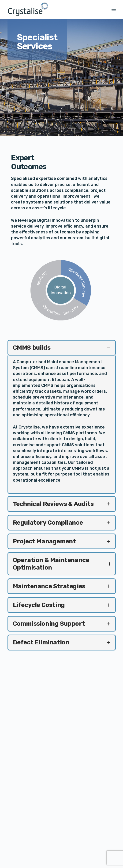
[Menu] (114, 9)
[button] (62, 348)
